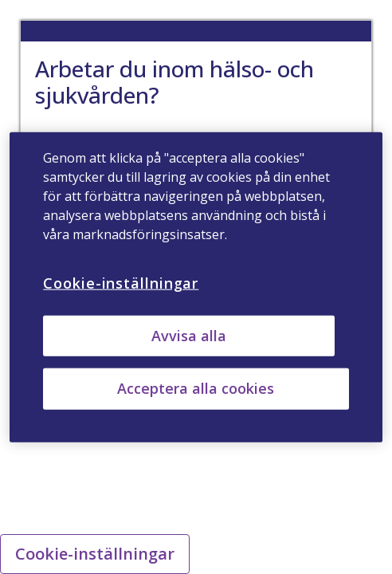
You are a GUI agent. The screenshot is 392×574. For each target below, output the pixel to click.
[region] (196, 287)
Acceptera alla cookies (196, 388)
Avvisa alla (189, 336)
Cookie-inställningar (95, 554)
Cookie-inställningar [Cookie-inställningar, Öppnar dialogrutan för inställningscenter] (121, 283)
